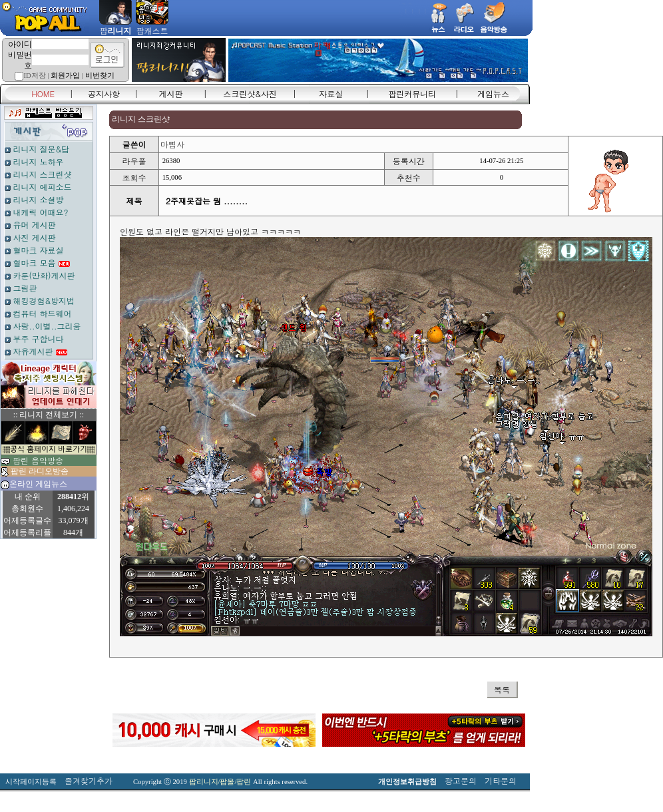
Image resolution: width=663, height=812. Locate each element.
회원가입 (65, 76)
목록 (502, 689)
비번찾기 (100, 76)
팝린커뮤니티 (412, 94)
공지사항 (104, 94)
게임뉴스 (493, 94)
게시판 (171, 94)
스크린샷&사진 (250, 94)
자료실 (331, 94)
